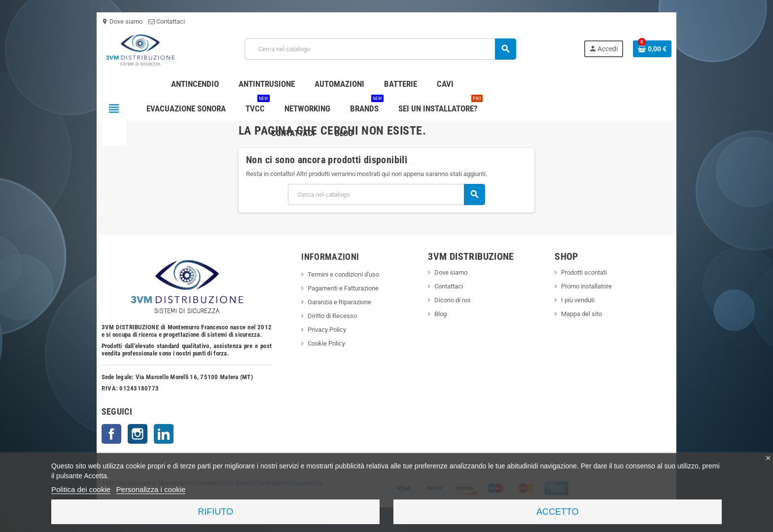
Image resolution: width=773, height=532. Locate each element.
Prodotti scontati (587, 272)
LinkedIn (158, 434)
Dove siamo (116, 21)
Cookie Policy (324, 343)
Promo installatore (590, 286)
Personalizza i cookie (151, 489)
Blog (441, 314)
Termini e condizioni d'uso (341, 274)
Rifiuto (215, 512)
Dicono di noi (453, 300)
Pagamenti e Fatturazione (341, 288)
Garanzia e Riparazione (337, 302)
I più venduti (581, 300)
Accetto (558, 512)
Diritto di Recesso (330, 316)
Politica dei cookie (81, 489)
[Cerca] (380, 49)
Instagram (132, 434)
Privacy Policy (325, 330)
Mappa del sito (585, 314)
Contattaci (161, 21)
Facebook (105, 434)
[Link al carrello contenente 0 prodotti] (658, 49)
